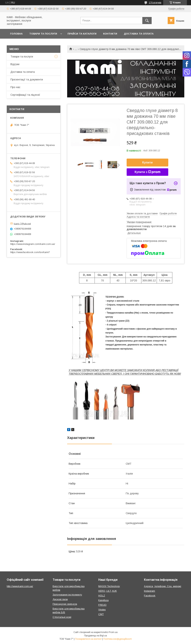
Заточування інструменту (67, 595)
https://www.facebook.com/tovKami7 (30, 252)
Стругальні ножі (62, 617)
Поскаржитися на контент (88, 639)
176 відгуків (155, 3)
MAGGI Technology (109, 586)
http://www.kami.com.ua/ (20, 586)
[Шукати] (147, 21)
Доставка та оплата (139, 34)
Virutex (102, 610)
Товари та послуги (43, 34)
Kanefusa (103, 600)
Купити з (147, 172)
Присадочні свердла (65, 604)
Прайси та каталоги (82, 34)
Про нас (15, 87)
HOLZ (102, 596)
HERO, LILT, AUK (108, 591)
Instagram (149, 591)
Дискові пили (60, 599)
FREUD (102, 605)
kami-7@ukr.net (22, 223)
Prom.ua (113, 632)
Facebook (150, 596)
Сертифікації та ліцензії (25, 95)
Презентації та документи (27, 79)
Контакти (110, 34)
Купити (148, 162)
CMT (101, 614)
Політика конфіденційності (118, 639)
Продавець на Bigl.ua (95, 636)
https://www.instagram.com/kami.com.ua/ (33, 244)
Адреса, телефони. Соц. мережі (163, 586)
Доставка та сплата (23, 72)
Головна (16, 34)
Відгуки (15, 64)
